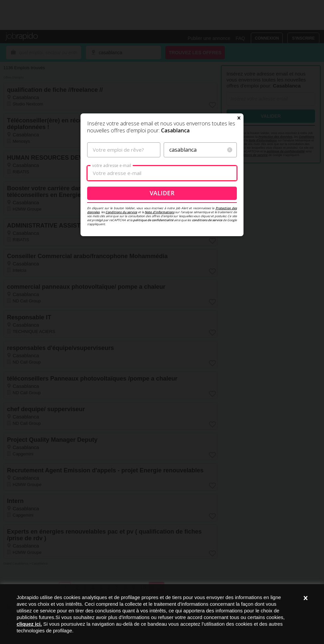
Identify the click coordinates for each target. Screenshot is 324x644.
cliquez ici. (29, 624)
